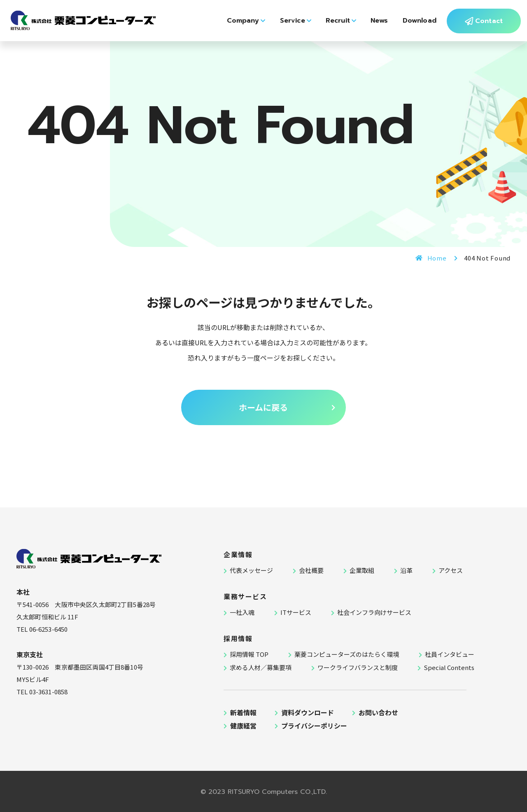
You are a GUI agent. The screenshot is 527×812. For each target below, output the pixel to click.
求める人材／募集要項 (261, 667)
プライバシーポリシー (314, 726)
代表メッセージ (251, 570)
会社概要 (311, 570)
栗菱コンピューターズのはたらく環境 (347, 654)
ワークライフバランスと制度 (358, 667)
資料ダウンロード (308, 712)
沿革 (406, 570)
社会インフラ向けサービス (374, 612)
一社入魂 (242, 612)
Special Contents (449, 667)
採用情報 (238, 638)
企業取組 (362, 570)
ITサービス (296, 612)
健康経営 (243, 726)
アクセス (451, 570)
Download (415, 27)
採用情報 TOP (249, 654)
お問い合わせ (378, 712)
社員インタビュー (450, 654)
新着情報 (243, 712)
